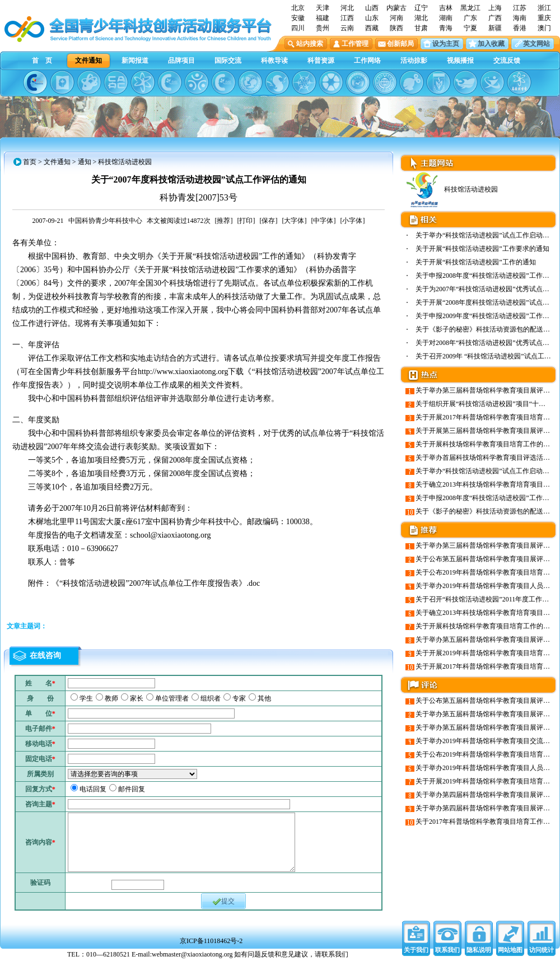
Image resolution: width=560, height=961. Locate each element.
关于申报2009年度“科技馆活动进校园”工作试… (486, 316)
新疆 (495, 28)
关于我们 (416, 950)
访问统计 (542, 950)
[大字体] (295, 221)
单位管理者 (172, 698)
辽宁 (421, 8)
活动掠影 (414, 60)
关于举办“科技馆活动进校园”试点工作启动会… (486, 235)
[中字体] (324, 221)
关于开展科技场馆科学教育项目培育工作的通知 (486, 444)
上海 (495, 8)
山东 (372, 18)
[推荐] (224, 221)
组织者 (211, 698)
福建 (323, 18)
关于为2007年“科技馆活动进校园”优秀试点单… (486, 289)
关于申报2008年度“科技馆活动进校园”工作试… (486, 276)
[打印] (246, 221)
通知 (85, 162)
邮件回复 (132, 789)
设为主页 (446, 44)
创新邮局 (400, 44)
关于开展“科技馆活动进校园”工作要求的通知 (482, 249)
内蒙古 (396, 8)
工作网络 (367, 60)
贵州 (323, 28)
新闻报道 (135, 60)
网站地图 (510, 950)
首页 (30, 162)
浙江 (544, 8)
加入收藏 (491, 44)
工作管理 (355, 44)
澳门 (544, 28)
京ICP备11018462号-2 (211, 941)
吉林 (446, 8)
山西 (372, 8)
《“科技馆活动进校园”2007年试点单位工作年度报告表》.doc (156, 583)
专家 (239, 698)
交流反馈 (507, 60)
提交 (223, 902)
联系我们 (447, 950)
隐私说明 (479, 950)
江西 (347, 18)
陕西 (396, 28)
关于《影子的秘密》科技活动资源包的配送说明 (486, 329)
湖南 (446, 18)
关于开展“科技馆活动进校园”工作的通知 (476, 262)
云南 (347, 28)
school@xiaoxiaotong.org (170, 535)
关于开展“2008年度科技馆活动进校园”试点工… (486, 302)
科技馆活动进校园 (452, 189)
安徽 (298, 18)
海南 (520, 18)
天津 (323, 8)
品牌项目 (181, 60)
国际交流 (228, 60)
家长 (137, 698)
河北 (347, 8)
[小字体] (353, 221)
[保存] (269, 221)
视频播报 (460, 60)
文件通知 (88, 60)
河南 (396, 18)
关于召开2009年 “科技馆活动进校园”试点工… (483, 356)
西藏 (372, 28)
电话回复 (93, 789)
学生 (86, 698)
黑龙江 (470, 8)
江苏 (520, 8)
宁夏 (470, 28)
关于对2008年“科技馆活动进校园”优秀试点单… (486, 343)
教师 (111, 698)
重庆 (544, 18)
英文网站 (536, 44)
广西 (495, 18)
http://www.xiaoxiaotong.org (183, 372)
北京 (298, 8)
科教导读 (274, 60)
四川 (298, 28)
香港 (520, 28)
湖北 (421, 18)
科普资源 (321, 60)
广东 (470, 18)
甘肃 (421, 28)
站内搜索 (310, 44)
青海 (446, 28)
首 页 (42, 60)
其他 (264, 698)
